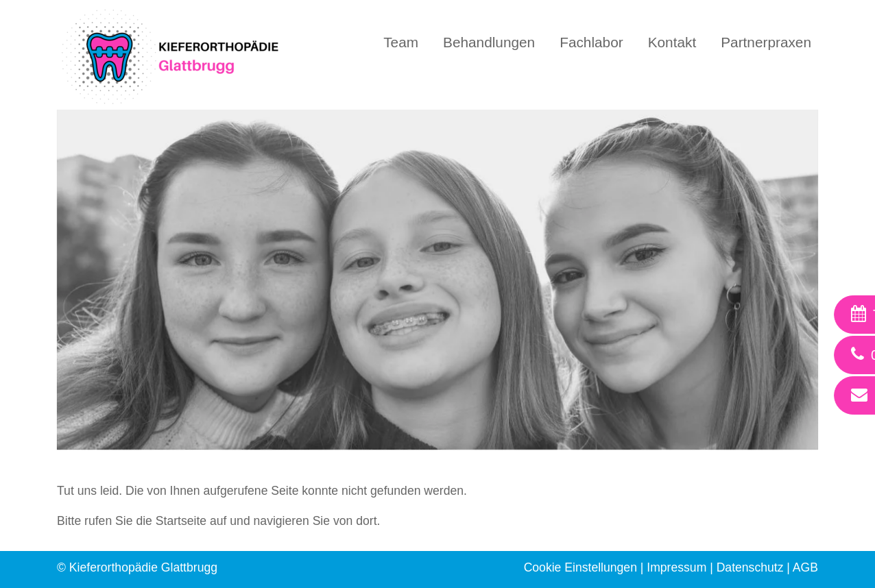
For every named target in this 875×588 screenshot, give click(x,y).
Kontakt (672, 42)
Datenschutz (750, 567)
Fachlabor (591, 42)
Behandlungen (489, 42)
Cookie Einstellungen (580, 567)
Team (401, 42)
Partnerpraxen (766, 42)
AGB (805, 567)
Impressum (676, 567)
